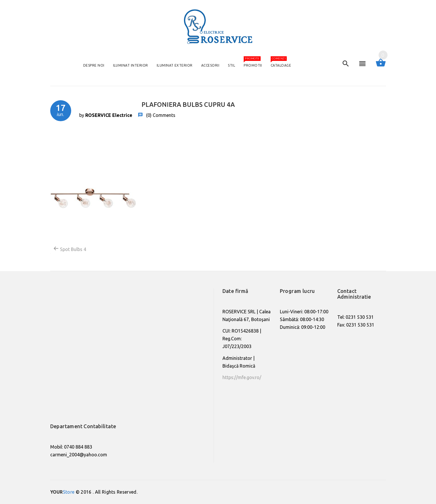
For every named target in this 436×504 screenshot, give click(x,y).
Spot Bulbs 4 (70, 249)
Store (62, 492)
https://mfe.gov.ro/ (242, 377)
